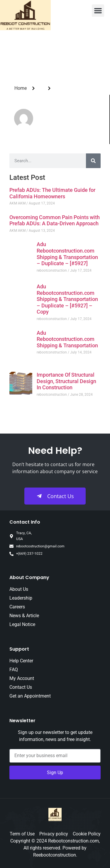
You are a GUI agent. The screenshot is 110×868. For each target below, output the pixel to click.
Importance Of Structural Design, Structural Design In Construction (66, 381)
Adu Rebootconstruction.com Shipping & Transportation (67, 339)
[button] (98, 11)
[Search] (93, 161)
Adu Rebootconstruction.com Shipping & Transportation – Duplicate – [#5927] (67, 254)
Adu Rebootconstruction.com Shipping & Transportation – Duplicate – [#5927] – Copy (67, 299)
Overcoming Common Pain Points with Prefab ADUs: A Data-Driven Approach (55, 220)
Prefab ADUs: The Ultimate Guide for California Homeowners (52, 193)
